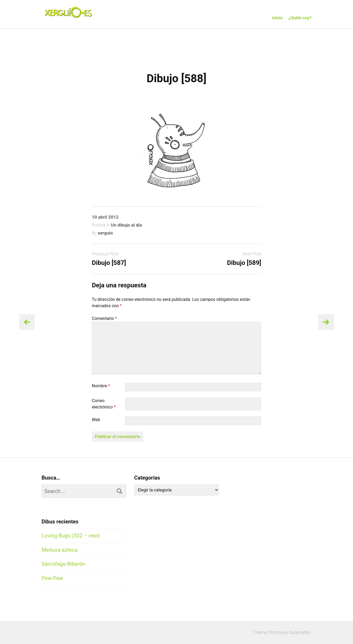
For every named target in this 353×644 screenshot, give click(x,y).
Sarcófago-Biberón (63, 564)
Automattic (300, 632)
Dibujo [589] (244, 263)
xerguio (105, 233)
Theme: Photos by (271, 632)
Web (96, 420)
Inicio (277, 18)
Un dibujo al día (126, 225)
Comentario (104, 318)
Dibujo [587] (109, 263)
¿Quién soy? (300, 18)
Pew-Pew (52, 578)
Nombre (101, 386)
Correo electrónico (104, 404)
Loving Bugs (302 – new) (71, 536)
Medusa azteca (60, 550)
